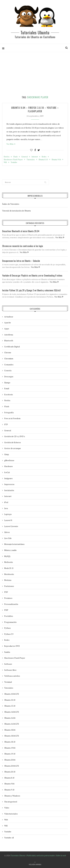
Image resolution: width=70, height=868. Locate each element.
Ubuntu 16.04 (10, 718)
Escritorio (9, 394)
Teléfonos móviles (12, 676)
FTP (6, 424)
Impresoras (9, 484)
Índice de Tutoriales (11, 204)
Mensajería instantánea (14, 544)
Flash (15, 157)
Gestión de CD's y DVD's (15, 436)
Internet (35, 157)
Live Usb (8, 538)
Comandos (9, 365)
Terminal (8, 682)
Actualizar (9, 317)
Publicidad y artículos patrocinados (41, 855)
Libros (7, 532)
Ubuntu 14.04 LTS (12, 712)
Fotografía (9, 412)
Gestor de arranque (13, 448)
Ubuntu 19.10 (10, 754)
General (25, 157)
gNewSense (9, 460)
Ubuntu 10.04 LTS (12, 694)
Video (7, 808)
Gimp (7, 454)
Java (6, 508)
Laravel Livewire (11, 526)
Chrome (8, 352)
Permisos (8, 598)
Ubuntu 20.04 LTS (12, 766)
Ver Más (11, 144)
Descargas (9, 376)
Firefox (7, 157)
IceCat (7, 472)
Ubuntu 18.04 (10, 730)
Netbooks (9, 562)
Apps (7, 329)
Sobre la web (61, 855)
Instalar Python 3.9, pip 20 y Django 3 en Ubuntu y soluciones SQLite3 (31, 290)
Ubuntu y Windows (12, 796)
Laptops (8, 514)
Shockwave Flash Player (13, 160)
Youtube (14, 162)
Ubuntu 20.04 (10, 760)
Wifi (5, 162)
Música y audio (10, 550)
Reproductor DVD (12, 646)
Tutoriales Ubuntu (35, 32)
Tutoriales (31, 160)
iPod (6, 502)
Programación (10, 622)
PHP (6, 610)
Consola (8, 370)
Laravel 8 (8, 520)
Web (6, 820)
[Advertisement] (36, 74)
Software (8, 664)
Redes (44, 157)
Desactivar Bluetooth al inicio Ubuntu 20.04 (21, 231)
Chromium (9, 358)
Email (7, 388)
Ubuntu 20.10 (10, 772)
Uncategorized (11, 802)
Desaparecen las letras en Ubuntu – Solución (21, 261)
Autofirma (9, 335)
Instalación (9, 490)
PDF (6, 592)
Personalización (11, 604)
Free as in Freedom (12, 418)
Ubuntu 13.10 (10, 706)
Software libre (10, 670)
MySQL (7, 556)
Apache (8, 323)
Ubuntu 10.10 (10, 700)
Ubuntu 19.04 (10, 748)
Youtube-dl (9, 838)
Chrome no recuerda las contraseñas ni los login (23, 246)
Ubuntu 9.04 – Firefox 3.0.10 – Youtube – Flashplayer (35, 109)
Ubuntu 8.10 (43, 160)
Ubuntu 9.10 (9, 790)
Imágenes (8, 478)
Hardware (8, 466)
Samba (7, 652)
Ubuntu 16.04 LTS (12, 724)
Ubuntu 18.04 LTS (12, 736)
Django (7, 383)
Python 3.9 (9, 634)
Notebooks (9, 574)
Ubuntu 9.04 (56, 160)
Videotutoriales (11, 814)
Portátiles (9, 616)
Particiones (9, 586)
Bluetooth (9, 341)
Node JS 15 (9, 568)
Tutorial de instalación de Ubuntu (16, 211)
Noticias (8, 580)
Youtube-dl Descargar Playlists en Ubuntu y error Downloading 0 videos (32, 276)
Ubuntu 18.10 (10, 742)
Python (7, 628)
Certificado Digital (12, 347)
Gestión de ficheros (13, 442)
